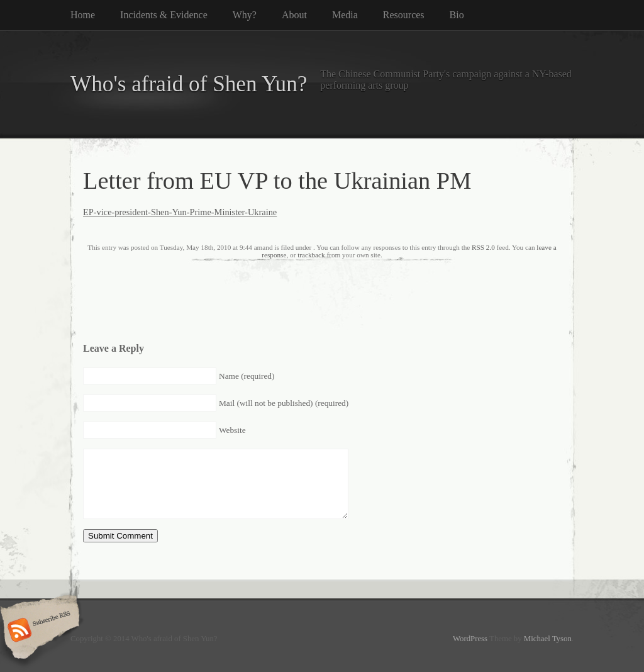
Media (345, 15)
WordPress (470, 639)
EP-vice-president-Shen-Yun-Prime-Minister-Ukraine (180, 212)
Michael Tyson (548, 639)
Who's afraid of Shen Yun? (189, 84)
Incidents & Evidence (164, 15)
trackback (311, 255)
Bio (457, 15)
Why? (245, 15)
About (294, 15)
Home (83, 15)
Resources (404, 15)
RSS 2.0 (483, 247)
